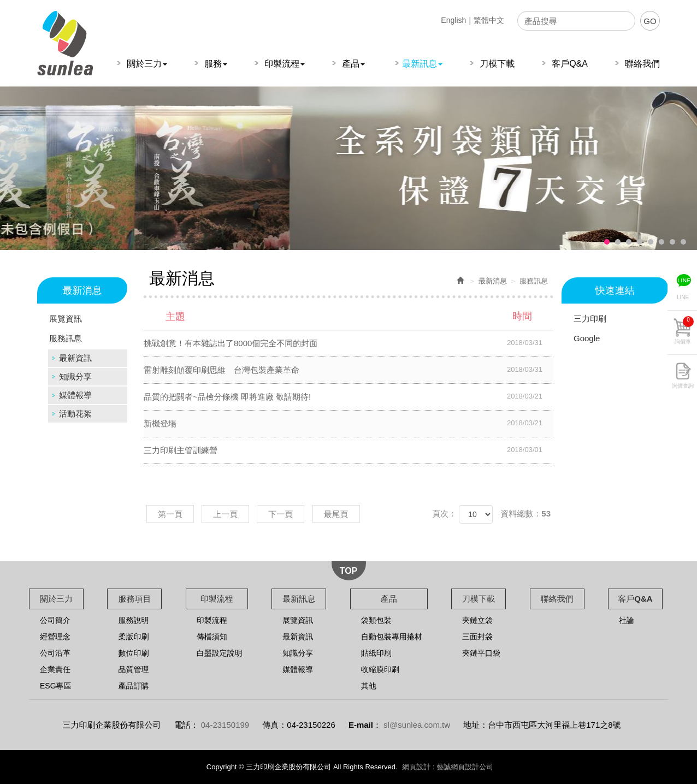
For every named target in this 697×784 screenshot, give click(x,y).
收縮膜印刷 (380, 669)
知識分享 (75, 376)
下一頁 (280, 514)
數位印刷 (133, 653)
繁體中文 (489, 20)
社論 (627, 620)
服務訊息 (66, 338)
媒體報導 (75, 395)
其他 (369, 686)
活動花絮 (75, 414)
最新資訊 (75, 358)
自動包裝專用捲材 (392, 637)
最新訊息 (299, 599)
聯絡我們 (557, 599)
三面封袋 (477, 637)
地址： (476, 725)
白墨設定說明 (220, 653)
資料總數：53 (525, 513)
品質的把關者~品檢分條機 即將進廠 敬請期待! (349, 396)
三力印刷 (590, 319)
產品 (389, 599)
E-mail (361, 725)
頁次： (444, 513)
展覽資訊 (66, 319)
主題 (355, 316)
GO (650, 21)
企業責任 (55, 669)
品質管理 (133, 669)
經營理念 (55, 637)
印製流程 (217, 599)
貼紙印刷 (376, 653)
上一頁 (225, 514)
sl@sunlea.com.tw (417, 725)
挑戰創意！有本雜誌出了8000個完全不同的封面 (349, 343)
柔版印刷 (133, 637)
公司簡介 (55, 620)
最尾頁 (336, 514)
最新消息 (493, 281)
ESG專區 (56, 686)
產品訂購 (133, 686)
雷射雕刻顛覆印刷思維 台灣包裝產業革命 (349, 370)
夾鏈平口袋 (481, 653)
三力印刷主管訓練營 (349, 450)
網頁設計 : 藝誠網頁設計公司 (448, 767)
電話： (187, 725)
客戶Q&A (635, 599)
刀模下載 (479, 599)
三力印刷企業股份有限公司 (65, 43)
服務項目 (134, 599)
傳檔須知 (212, 637)
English (453, 20)
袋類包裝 (376, 620)
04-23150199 (225, 725)
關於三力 (56, 599)
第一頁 (170, 514)
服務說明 (133, 620)
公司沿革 (55, 653)
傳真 (270, 725)
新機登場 (349, 423)
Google (587, 338)
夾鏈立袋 (477, 620)
